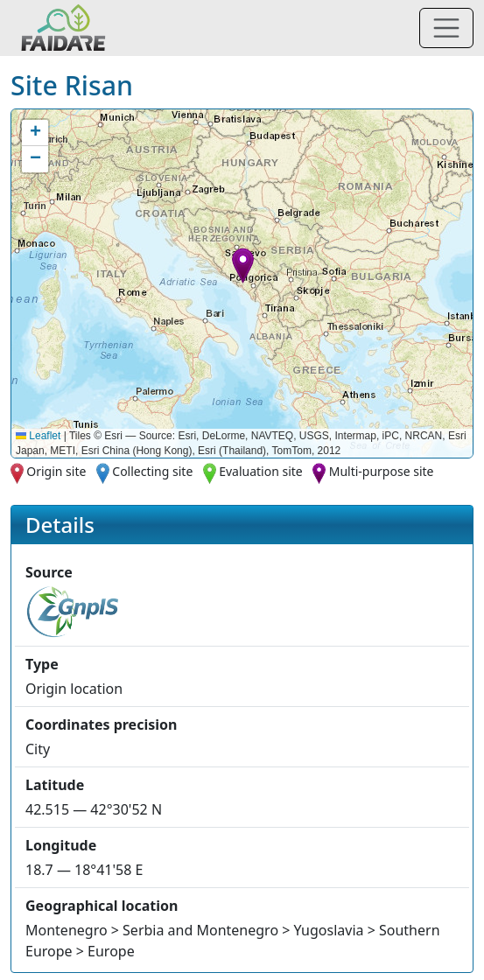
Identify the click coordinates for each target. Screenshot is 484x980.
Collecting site (152, 471)
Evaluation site (261, 471)
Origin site (56, 471)
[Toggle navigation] (446, 28)
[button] (243, 266)
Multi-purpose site (382, 471)
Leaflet (38, 436)
